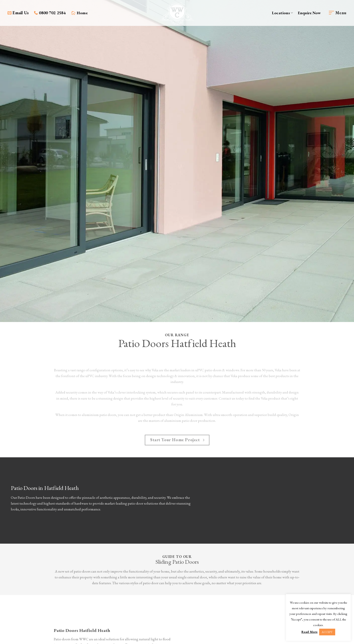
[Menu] (338, 13)
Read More (309, 632)
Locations (282, 13)
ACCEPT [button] (327, 632)
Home (79, 13)
